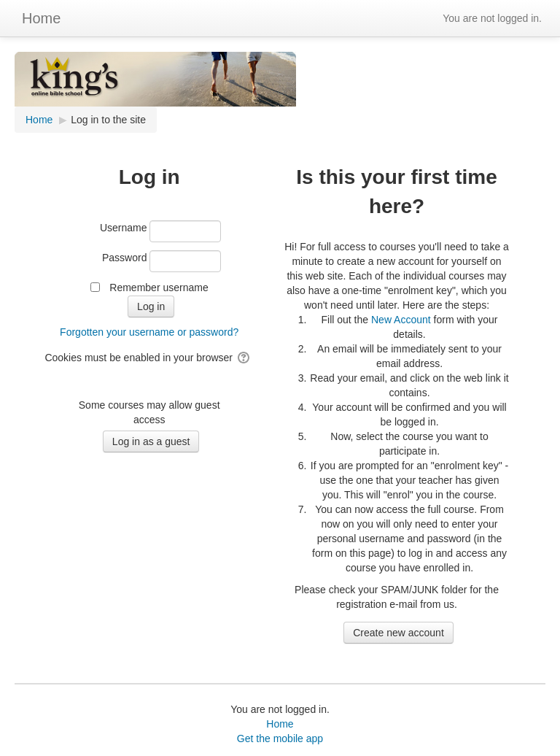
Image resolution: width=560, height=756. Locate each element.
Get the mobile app (280, 738)
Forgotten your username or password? (149, 332)
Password (124, 258)
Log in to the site (108, 120)
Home (41, 18)
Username (124, 228)
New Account (401, 320)
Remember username (159, 288)
